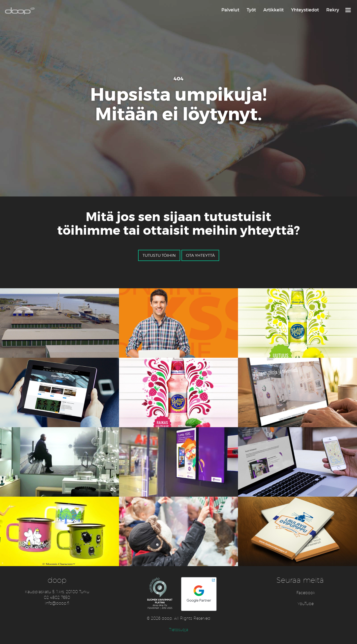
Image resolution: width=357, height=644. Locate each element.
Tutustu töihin (159, 255)
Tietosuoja (179, 630)
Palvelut (230, 10)
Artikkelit (273, 10)
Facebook (306, 593)
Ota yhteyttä (200, 255)
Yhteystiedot (305, 10)
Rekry (333, 10)
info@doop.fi (57, 603)
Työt (251, 10)
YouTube (306, 604)
